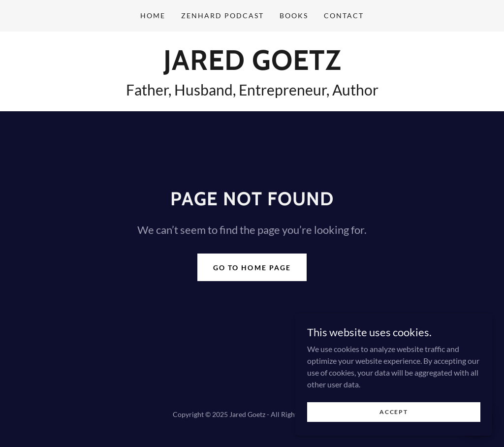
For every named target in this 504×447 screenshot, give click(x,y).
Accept (394, 432)
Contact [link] (344, 16)
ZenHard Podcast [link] (222, 16)
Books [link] (294, 16)
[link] (252, 67)
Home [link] (153, 16)
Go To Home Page (252, 268)
